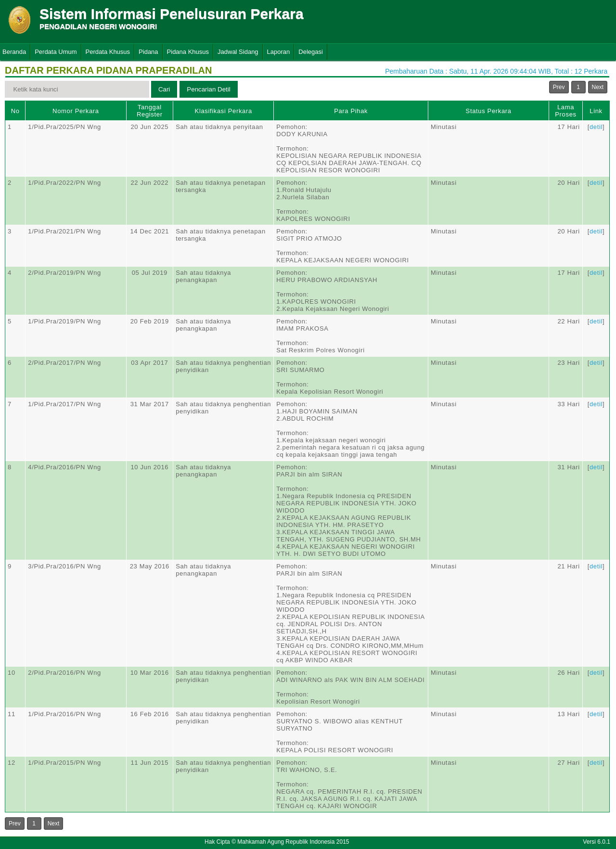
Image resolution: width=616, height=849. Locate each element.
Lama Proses (565, 111)
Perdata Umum (56, 52)
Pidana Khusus (188, 52)
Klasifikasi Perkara (224, 111)
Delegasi (311, 52)
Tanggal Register (150, 111)
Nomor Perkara (76, 111)
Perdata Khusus (108, 52)
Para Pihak (351, 111)
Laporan (279, 52)
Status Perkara (489, 111)
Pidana (148, 52)
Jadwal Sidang (238, 52)
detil (596, 127)
